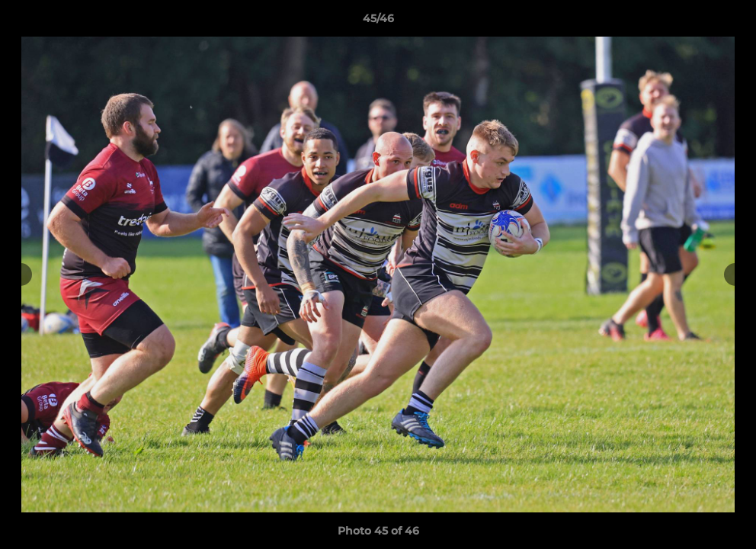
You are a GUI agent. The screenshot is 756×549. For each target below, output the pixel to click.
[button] (729, 22)
